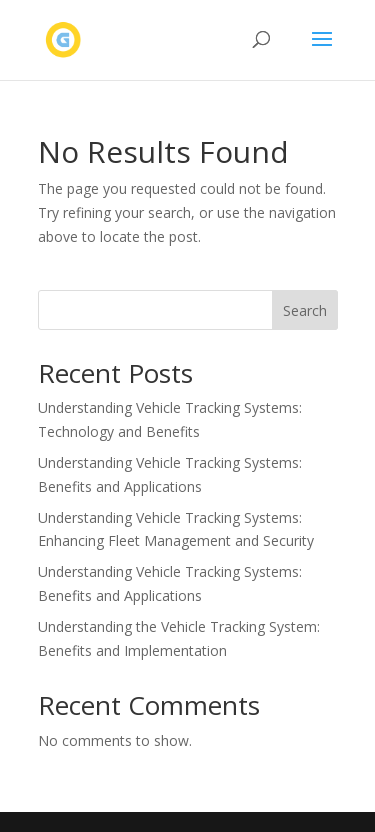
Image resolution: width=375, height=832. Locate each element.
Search (305, 310)
